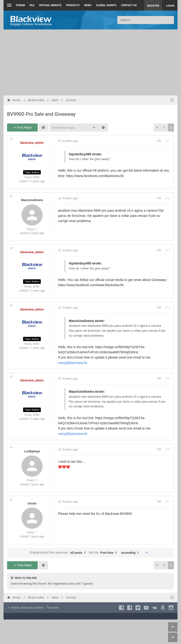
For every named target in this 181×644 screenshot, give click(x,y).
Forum (21, 5)
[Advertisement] (90, 62)
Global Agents (106, 5)
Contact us (129, 5)
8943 (36, 177)
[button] (157, 128)
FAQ (32, 5)
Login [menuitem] (170, 6)
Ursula (32, 503)
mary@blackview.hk (73, 363)
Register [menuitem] (153, 6)
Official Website (50, 5)
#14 (168, 307)
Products (73, 5)
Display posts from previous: (59, 553)
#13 (168, 250)
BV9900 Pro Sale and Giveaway (41, 114)
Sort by (104, 553)
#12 (168, 198)
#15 (168, 378)
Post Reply (22, 127)
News (88, 5)
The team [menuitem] (53, 608)
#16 (168, 449)
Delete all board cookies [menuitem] (25, 608)
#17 (168, 501)
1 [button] (164, 128)
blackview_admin (32, 143)
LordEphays (32, 451)
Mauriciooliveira (32, 200)
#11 (168, 141)
